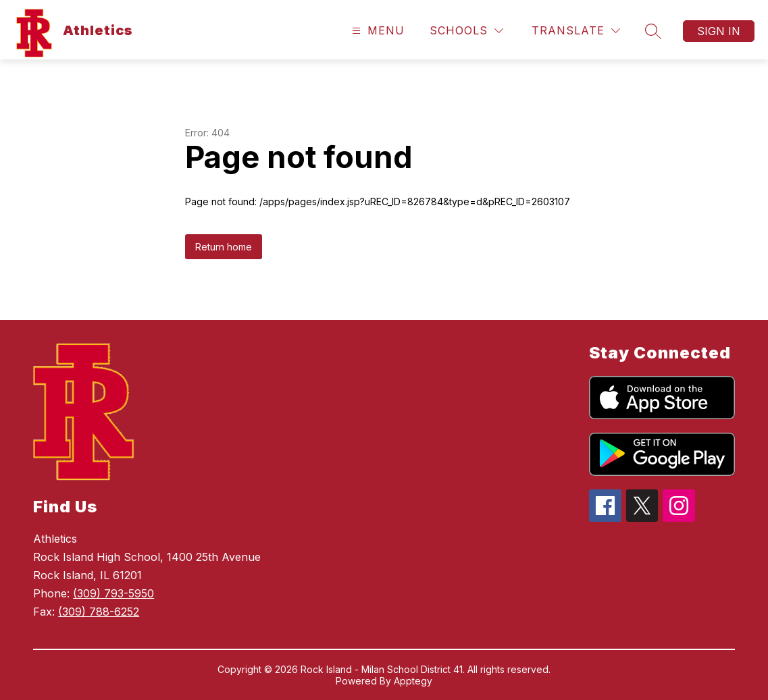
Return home (224, 247)
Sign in (719, 31)
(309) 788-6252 (99, 612)
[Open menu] (377, 31)
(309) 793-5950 (113, 593)
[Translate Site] (576, 31)
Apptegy (413, 681)
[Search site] (653, 31)
